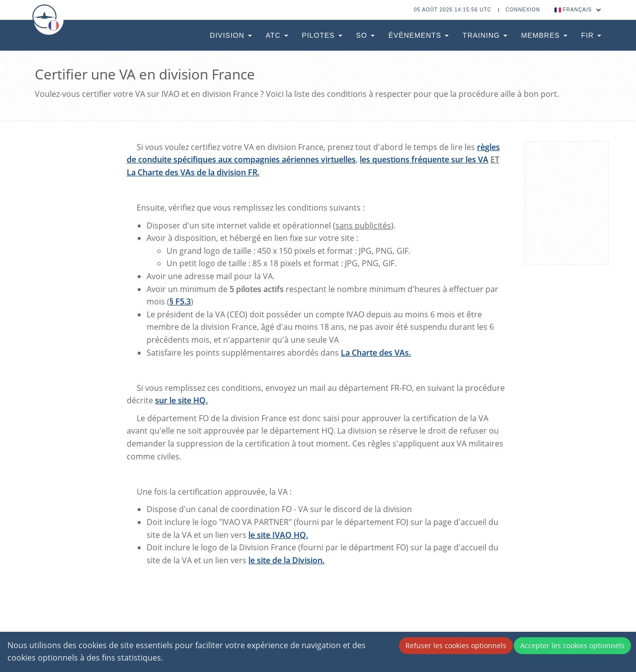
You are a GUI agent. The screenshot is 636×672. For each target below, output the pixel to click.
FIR (591, 35)
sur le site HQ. (181, 400)
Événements (419, 35)
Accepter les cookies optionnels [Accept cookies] (572, 645)
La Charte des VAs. (376, 353)
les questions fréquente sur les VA (424, 159)
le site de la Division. (286, 560)
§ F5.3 (180, 301)
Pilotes (322, 35)
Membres (544, 35)
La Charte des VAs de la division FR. (193, 172)
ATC (277, 35)
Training (485, 35)
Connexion (523, 10)
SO (365, 35)
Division (231, 35)
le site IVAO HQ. (278, 535)
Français (578, 10)
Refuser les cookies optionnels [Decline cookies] (456, 645)
